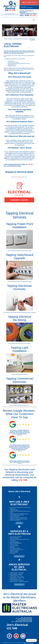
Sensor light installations (15, 542)
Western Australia (20, 576)
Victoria (20, 575)
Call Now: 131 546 (31, 640)
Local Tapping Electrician (32, 39)
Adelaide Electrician (14, 573)
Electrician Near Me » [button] (19, 585)
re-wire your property (25, 343)
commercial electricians (23, 405)
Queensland (20, 574)
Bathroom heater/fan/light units (16, 543)
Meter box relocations (14, 552)
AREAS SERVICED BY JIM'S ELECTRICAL (19, 567)
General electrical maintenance (16, 537)
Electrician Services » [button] (19, 556)
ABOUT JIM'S (23, 7)
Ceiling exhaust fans (14, 544)
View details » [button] (19, 523)
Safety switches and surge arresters (17, 550)
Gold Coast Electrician (14, 580)
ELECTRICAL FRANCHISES (27, 8)
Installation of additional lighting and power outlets (19, 539)
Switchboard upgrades (14, 551)
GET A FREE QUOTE (29, 2)
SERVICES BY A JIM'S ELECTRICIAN (19, 533)
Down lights (12, 547)
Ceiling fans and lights (14, 546)
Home (6, 39)
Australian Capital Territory (23, 582)
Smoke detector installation (15, 548)
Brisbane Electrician (14, 574)
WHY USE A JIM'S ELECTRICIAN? (19, 503)
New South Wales (21, 578)
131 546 (30, 164)
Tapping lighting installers (21, 374)
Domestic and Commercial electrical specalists (19, 519)
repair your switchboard (23, 282)
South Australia (21, 573)
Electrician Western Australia (21, 39)
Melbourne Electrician (14, 575)
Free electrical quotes (14, 510)
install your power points (23, 251)
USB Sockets (12, 553)
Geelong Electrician (14, 579)
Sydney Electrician (13, 578)
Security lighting (13, 541)
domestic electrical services (23, 312)
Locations (10, 39)
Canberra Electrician (14, 582)
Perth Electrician (13, 576)
